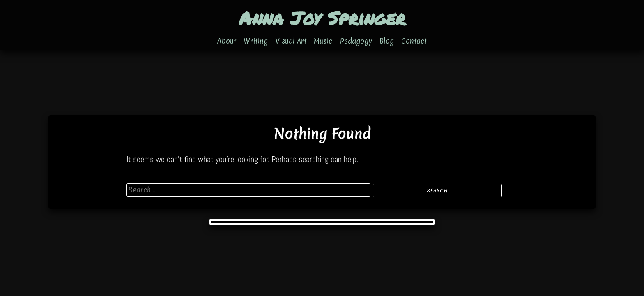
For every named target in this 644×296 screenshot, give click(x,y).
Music (323, 41)
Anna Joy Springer (322, 18)
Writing (256, 41)
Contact (414, 41)
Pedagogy (356, 41)
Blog (387, 41)
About (227, 41)
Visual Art (291, 41)
